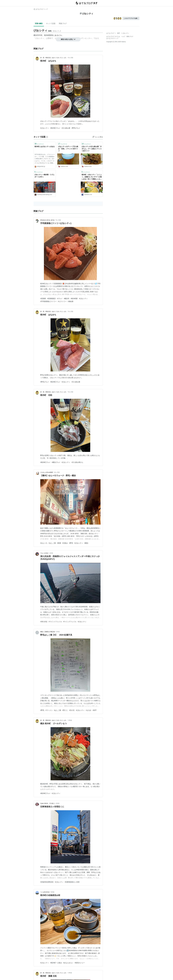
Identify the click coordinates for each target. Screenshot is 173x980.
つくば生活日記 (45, 892)
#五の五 (72, 710)
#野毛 (71, 543)
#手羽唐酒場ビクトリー (48, 301)
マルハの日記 (44, 553)
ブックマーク (39, 144)
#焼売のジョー (80, 963)
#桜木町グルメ (55, 128)
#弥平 (95, 710)
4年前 (70, 973)
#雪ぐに (65, 710)
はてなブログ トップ (41, 9)
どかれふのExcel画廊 (47, 472)
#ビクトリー (62, 301)
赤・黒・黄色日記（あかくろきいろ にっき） (54, 58)
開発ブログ (130, 37)
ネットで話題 (51, 23)
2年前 (58, 632)
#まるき (89, 710)
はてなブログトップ (112, 38)
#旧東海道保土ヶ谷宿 (72, 882)
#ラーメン (49, 710)
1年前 (51, 553)
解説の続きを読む (68, 39)
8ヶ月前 (71, 311)
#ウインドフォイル (55, 622)
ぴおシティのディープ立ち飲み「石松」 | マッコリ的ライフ (68, 149)
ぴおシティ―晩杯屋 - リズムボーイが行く (44, 176)
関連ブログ (63, 23)
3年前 (58, 803)
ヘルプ (123, 37)
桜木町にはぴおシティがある (45, 146)
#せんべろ (44, 543)
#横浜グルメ (56, 462)
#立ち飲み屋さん (77, 462)
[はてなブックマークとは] (47, 137)
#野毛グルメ (76, 128)
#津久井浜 (44, 622)
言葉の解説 (39, 23)
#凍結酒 (71, 301)
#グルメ (60, 299)
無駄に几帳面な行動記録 (48, 632)
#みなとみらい (68, 963)
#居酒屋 (43, 299)
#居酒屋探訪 (51, 299)
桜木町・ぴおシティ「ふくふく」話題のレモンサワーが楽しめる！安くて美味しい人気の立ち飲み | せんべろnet (92, 177)
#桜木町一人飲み (56, 963)
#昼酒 (59, 543)
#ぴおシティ (45, 128)
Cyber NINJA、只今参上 (47, 803)
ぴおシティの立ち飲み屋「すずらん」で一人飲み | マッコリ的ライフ (92, 149)
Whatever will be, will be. (47, 220)
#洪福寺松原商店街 (47, 882)
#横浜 (86, 543)
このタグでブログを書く (131, 18)
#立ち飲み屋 (66, 128)
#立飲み (65, 543)
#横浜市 (67, 299)
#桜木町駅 (74, 299)
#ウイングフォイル (70, 622)
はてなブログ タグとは (113, 37)
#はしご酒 (52, 543)
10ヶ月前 (57, 472)
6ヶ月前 (71, 58)
